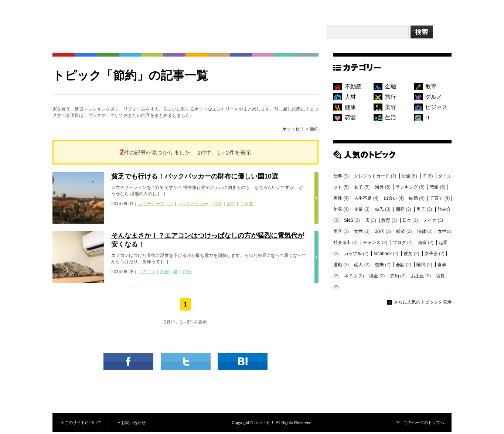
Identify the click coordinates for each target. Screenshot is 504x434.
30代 (380, 233)
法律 (422, 233)
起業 (443, 244)
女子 (358, 189)
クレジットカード (372, 178)
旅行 (391, 99)
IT (428, 119)
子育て (436, 200)
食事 (442, 267)
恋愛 (350, 119)
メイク (430, 222)
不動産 (353, 88)
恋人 (358, 267)
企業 (358, 211)
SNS (349, 222)
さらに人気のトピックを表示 (423, 304)
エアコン (147, 274)
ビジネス (436, 109)
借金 (422, 244)
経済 (401, 233)
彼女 (408, 255)
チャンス (372, 244)
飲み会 (444, 211)
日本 (407, 222)
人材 (350, 99)
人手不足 (363, 200)
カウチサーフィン (156, 206)
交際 (379, 267)
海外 (218, 206)
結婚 (413, 200)
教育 (431, 88)
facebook (383, 255)
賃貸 (440, 278)
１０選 (246, 206)
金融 (391, 88)
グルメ (434, 99)
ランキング (407, 189)
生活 (391, 119)
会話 (400, 267)
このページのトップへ (424, 424)
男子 (421, 211)
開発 (400, 211)
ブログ (399, 244)
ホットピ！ (293, 131)
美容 (391, 109)
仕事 (338, 178)
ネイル (351, 278)
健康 (350, 109)
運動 (338, 267)
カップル (353, 255)
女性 (358, 233)
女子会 (431, 255)
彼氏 (379, 211)
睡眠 (421, 267)
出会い (391, 200)
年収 (338, 211)
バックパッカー (193, 206)
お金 (406, 178)
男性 (338, 200)
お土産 (418, 278)
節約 (231, 206)
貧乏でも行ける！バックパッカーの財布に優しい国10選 (195, 178)
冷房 (164, 274)
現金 (374, 278)
